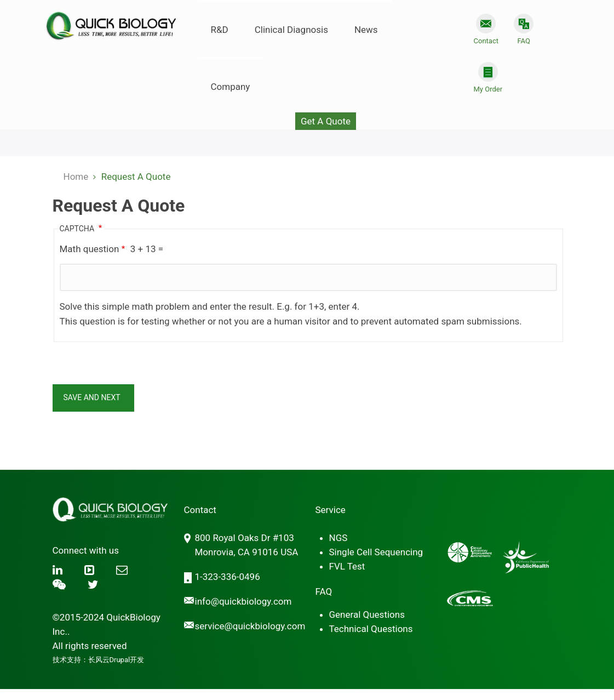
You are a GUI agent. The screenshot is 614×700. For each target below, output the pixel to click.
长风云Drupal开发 (116, 660)
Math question (90, 249)
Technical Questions (371, 629)
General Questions (367, 614)
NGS (338, 538)
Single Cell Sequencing (376, 552)
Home (76, 177)
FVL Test (347, 566)
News (366, 30)
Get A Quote (326, 121)
